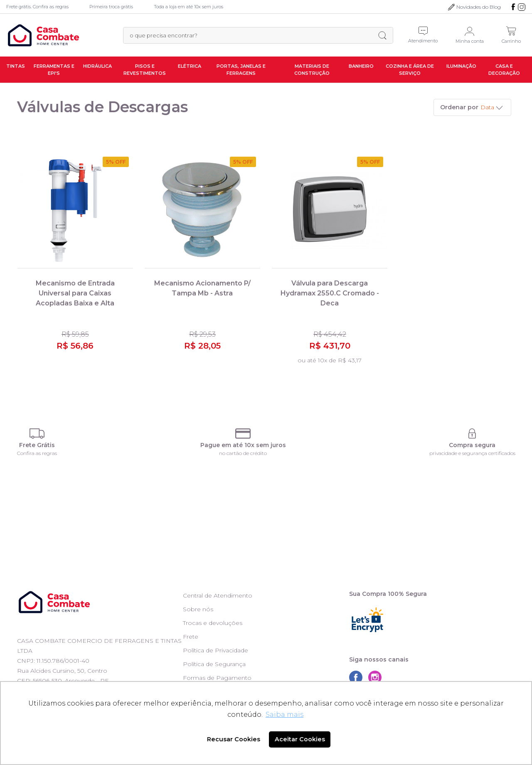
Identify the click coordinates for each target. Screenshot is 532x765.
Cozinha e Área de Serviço (410, 70)
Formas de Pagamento (217, 678)
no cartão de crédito (243, 453)
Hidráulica (97, 66)
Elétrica (190, 66)
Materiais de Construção (312, 70)
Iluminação (461, 66)
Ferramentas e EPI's (54, 70)
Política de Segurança (214, 664)
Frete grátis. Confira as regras (37, 7)
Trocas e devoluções (213, 623)
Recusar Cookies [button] (234, 739)
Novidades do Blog (479, 7)
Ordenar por (459, 107)
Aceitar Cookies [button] (300, 739)
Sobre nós (198, 609)
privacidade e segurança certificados (472, 453)
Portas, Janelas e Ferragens (241, 70)
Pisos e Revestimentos (145, 70)
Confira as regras (37, 453)
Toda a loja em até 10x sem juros (188, 7)
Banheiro (361, 66)
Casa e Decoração (504, 70)
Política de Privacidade (216, 650)
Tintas (16, 66)
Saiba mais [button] (284, 715)
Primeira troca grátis (111, 7)
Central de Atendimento (218, 595)
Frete (191, 637)
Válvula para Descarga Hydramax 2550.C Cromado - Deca (330, 293)
